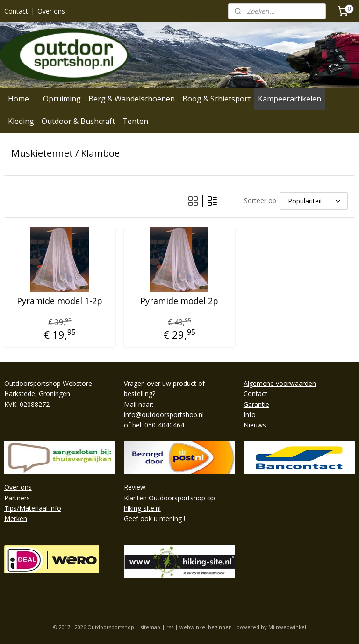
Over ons (51, 11)
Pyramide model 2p (179, 301)
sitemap (150, 627)
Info (250, 415)
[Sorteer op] (314, 201)
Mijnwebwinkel (287, 627)
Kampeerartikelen (290, 99)
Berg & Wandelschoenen (132, 99)
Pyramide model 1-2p (60, 301)
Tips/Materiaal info (33, 508)
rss (170, 627)
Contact (16, 11)
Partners (17, 498)
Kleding (21, 121)
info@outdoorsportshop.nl (164, 415)
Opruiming (62, 99)
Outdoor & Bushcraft (78, 121)
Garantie (256, 404)
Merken (16, 518)
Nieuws (255, 425)
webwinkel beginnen (206, 627)
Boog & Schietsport (216, 99)
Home (18, 99)
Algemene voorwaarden (280, 383)
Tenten (135, 121)
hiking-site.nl (142, 508)
